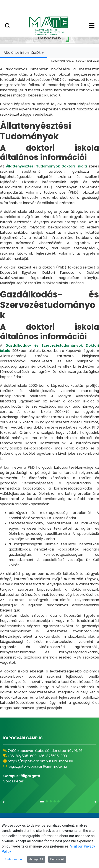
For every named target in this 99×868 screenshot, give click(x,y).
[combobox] (24, 53)
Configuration (13, 859)
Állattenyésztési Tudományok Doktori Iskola (46, 166)
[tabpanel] (49, 384)
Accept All (36, 859)
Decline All (57, 859)
